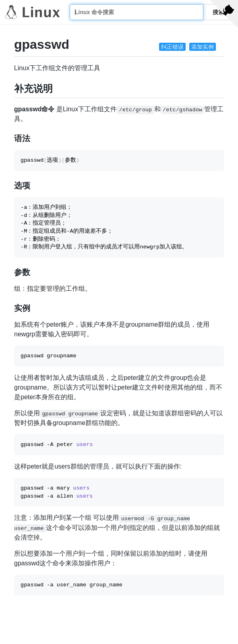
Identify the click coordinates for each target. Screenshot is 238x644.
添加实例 (203, 47)
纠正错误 (172, 47)
